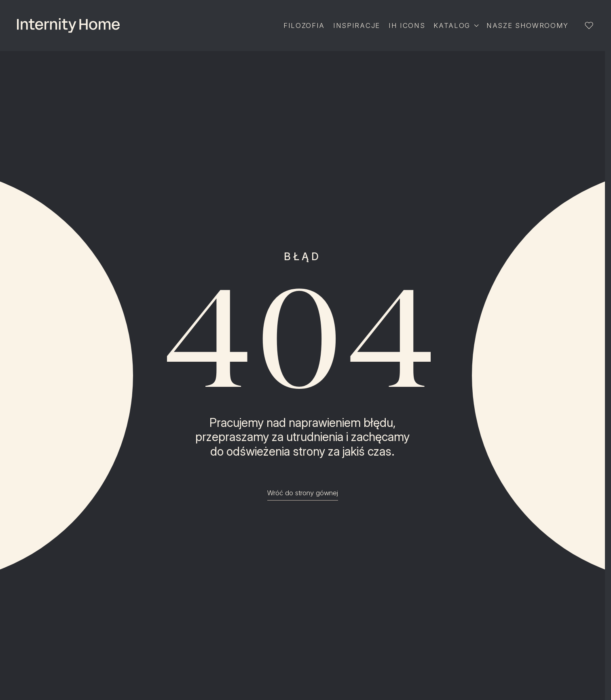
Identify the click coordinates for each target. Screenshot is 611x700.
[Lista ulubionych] (589, 25)
